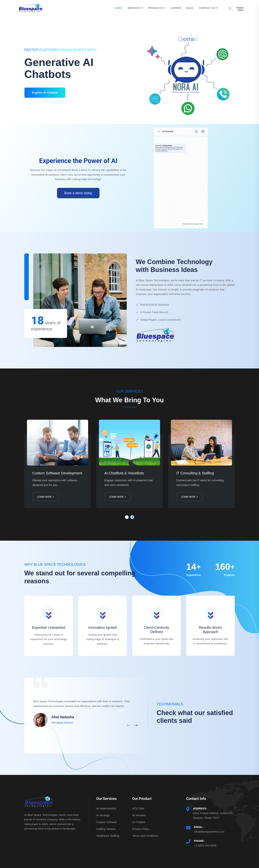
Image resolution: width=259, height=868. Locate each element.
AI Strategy (103, 815)
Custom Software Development (57, 473)
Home (118, 8)
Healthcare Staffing (108, 836)
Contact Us (207, 8)
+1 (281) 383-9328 (205, 845)
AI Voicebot (139, 815)
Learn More (46, 497)
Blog (190, 8)
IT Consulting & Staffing (195, 473)
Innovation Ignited (103, 627)
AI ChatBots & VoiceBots (124, 473)
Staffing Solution (106, 829)
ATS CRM (138, 808)
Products (155, 8)
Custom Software (107, 822)
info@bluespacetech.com (209, 832)
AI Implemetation (106, 808)
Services (134, 8)
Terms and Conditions (145, 836)
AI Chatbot (139, 822)
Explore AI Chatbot (45, 92)
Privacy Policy (141, 829)
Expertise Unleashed (49, 627)
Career (176, 8)
